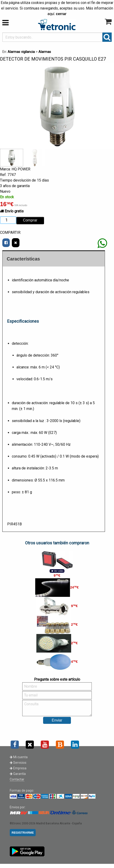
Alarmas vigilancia (21, 52)
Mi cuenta (19, 757)
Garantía (18, 774)
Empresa (18, 768)
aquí (51, 14)
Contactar (17, 779)
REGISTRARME (23, 833)
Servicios (18, 763)
